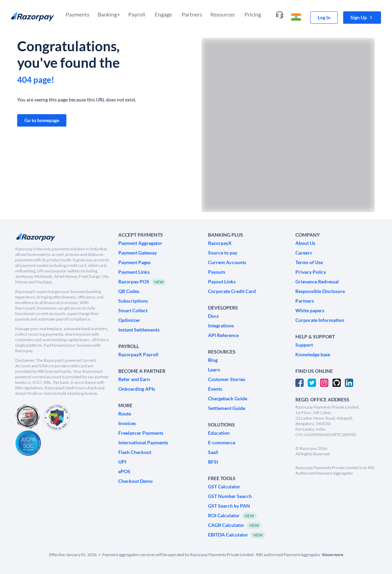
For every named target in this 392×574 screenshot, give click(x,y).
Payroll (137, 14)
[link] (324, 18)
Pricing (253, 14)
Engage (163, 14)
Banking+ (109, 14)
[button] (362, 18)
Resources (223, 14)
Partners (192, 14)
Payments (78, 14)
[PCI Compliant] (28, 417)
